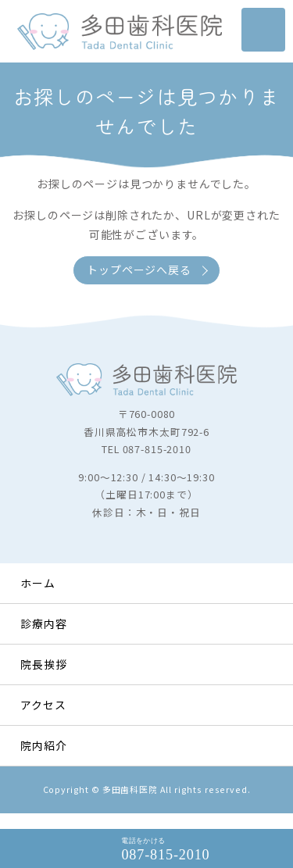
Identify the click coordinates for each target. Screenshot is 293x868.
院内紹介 (43, 745)
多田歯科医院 (130, 789)
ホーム (38, 583)
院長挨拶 (43, 664)
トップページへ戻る (139, 270)
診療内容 (43, 623)
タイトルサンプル (120, 31)
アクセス (43, 705)
